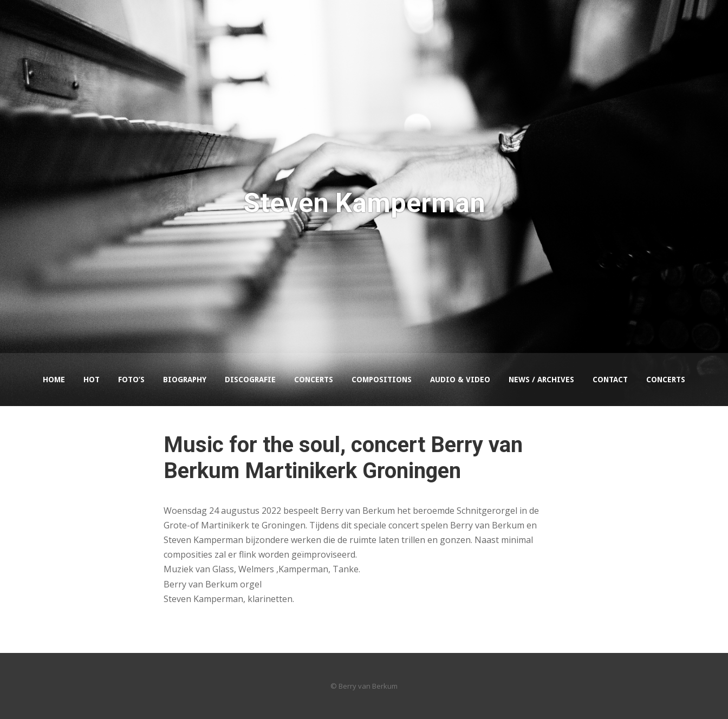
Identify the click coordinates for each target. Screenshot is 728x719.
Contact (610, 380)
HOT (92, 380)
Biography (185, 380)
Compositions (382, 380)
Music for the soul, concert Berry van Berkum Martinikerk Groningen (343, 458)
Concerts (314, 380)
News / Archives (541, 380)
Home (54, 380)
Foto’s (131, 380)
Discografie (250, 380)
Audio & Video (460, 380)
